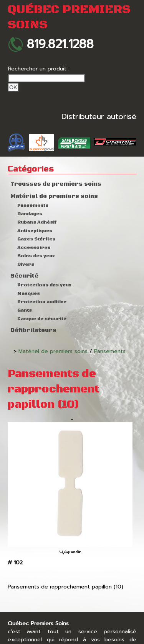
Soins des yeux (36, 256)
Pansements (33, 205)
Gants (25, 310)
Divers (26, 264)
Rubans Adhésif (37, 222)
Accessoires (34, 248)
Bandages (30, 214)
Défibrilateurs (33, 330)
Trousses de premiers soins (56, 184)
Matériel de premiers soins (54, 196)
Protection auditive (42, 302)
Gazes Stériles (36, 239)
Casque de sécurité (42, 319)
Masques (29, 293)
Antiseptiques (35, 231)
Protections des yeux (44, 285)
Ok (13, 87)
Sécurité (24, 276)
